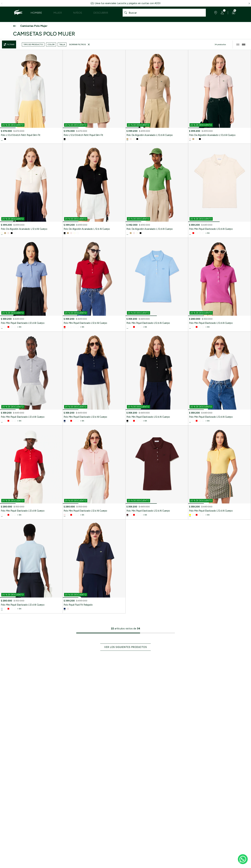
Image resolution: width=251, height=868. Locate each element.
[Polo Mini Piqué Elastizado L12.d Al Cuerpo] (220, 191)
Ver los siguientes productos (125, 647)
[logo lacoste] (18, 13)
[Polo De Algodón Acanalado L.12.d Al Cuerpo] (157, 97)
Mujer (58, 13)
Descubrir (101, 13)
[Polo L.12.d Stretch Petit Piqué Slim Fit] (31, 97)
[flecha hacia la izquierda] (2, 3)
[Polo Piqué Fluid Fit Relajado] (94, 566)
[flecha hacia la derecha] (249, 3)
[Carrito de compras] (233, 13)
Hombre (36, 13)
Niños (78, 13)
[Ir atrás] (15, 26)
